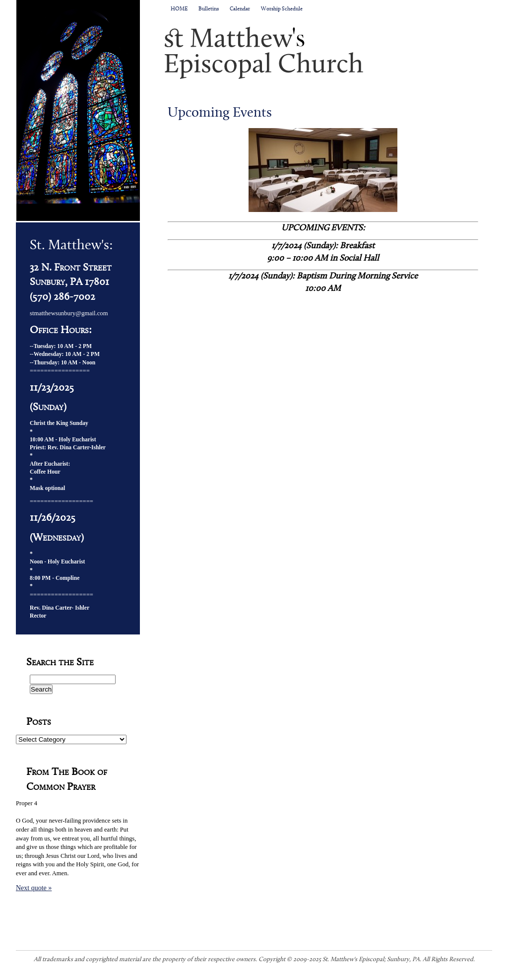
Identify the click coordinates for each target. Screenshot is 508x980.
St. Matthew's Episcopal (328, 53)
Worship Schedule (282, 9)
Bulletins (209, 9)
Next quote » (34, 888)
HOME (179, 9)
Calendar (240, 9)
